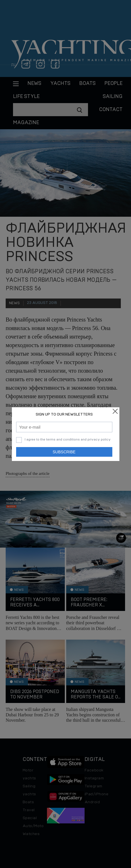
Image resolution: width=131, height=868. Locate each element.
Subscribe (64, 452)
